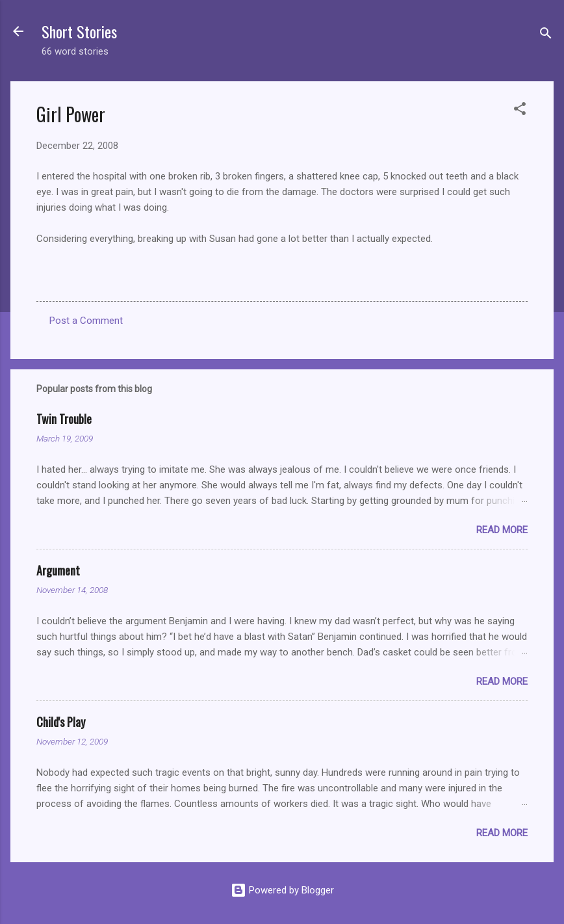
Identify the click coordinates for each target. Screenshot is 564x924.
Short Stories (79, 31)
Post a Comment (86, 321)
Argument (58, 570)
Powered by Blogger (282, 890)
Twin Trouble (64, 419)
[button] (520, 111)
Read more (502, 530)
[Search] (546, 35)
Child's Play (61, 722)
